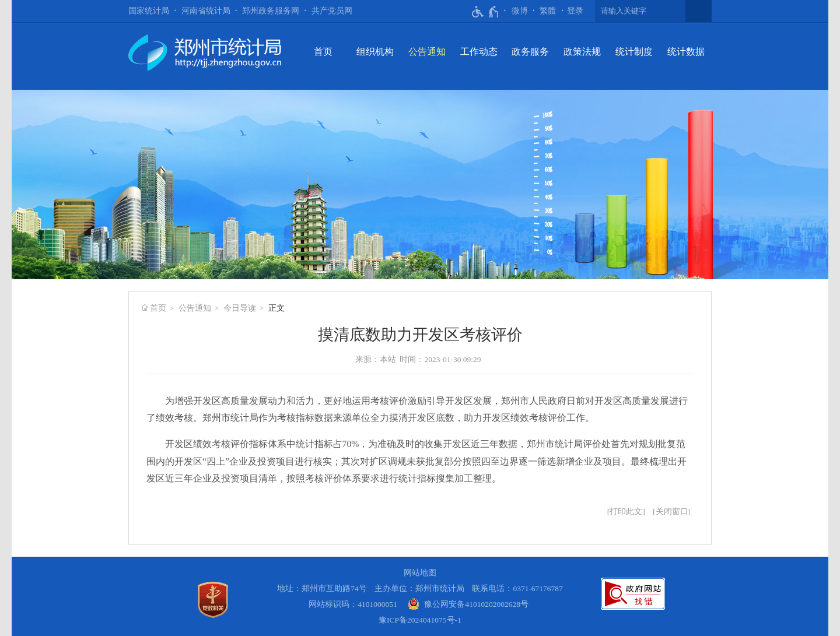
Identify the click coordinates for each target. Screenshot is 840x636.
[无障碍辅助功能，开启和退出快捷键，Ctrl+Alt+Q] (486, 12)
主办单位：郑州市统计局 (419, 588)
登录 (575, 11)
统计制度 (634, 52)
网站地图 (420, 573)
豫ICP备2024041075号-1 (420, 620)
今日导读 (240, 308)
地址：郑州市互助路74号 (322, 588)
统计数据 (686, 52)
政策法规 (582, 52)
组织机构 (375, 52)
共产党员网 (332, 11)
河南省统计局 (206, 11)
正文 (276, 308)
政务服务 (530, 52)
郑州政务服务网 (271, 11)
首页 (323, 52)
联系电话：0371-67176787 (517, 588)
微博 (520, 11)
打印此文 (626, 512)
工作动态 (479, 52)
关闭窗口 (672, 512)
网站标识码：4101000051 (353, 604)
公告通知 (427, 52)
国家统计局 (149, 11)
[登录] (575, 11)
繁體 (548, 11)
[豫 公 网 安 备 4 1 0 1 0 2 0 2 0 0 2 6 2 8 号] (468, 604)
